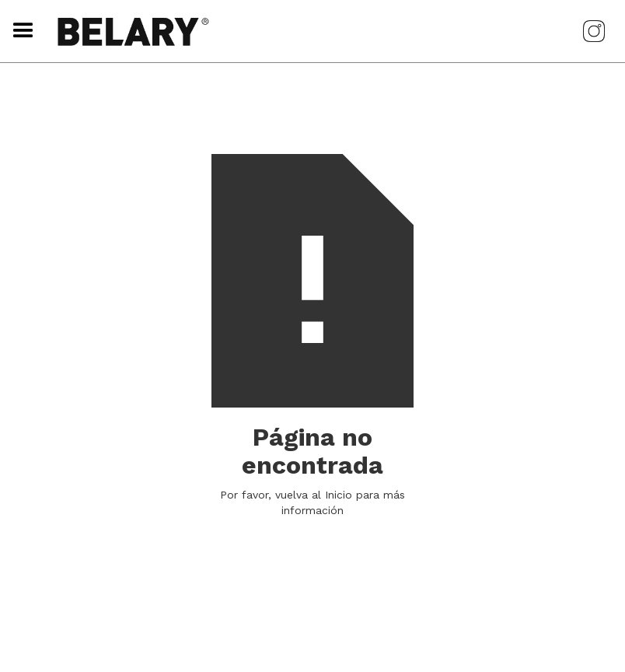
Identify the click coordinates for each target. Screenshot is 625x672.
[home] (301, 31)
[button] (19, 31)
